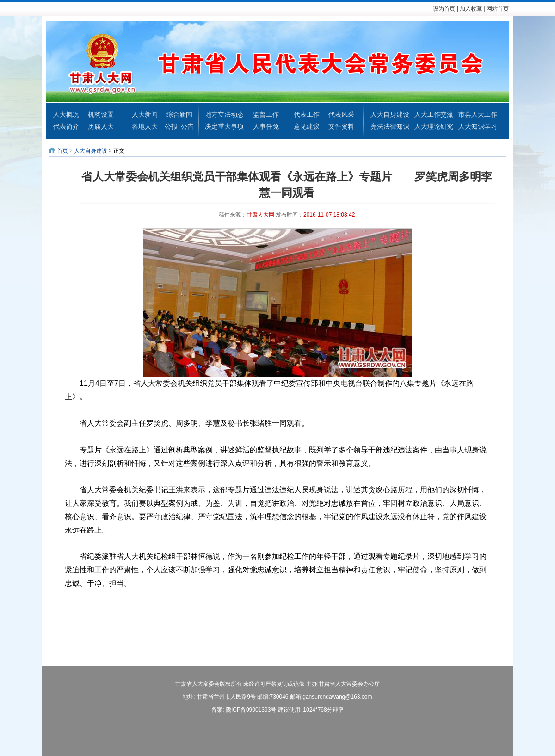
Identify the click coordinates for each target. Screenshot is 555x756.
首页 (62, 151)
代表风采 (341, 114)
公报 (171, 126)
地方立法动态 (224, 114)
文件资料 (341, 126)
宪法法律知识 (390, 126)
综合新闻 (179, 114)
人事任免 (266, 126)
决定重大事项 (224, 126)
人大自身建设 (390, 114)
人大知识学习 (478, 126)
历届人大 (101, 126)
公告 (187, 126)
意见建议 (307, 126)
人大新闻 (145, 114)
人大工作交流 (434, 114)
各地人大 (145, 126)
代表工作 (307, 114)
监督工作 (266, 114)
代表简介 (66, 126)
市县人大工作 (478, 114)
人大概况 (66, 114)
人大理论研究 (434, 126)
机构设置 (101, 114)
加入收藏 (471, 9)
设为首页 (444, 9)
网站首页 (498, 9)
